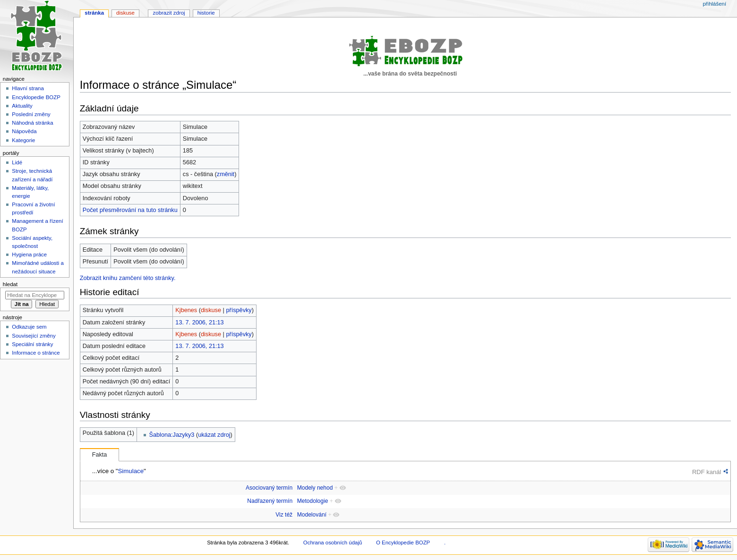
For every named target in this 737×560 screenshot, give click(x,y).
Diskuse (125, 13)
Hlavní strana (28, 88)
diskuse (211, 310)
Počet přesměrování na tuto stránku (130, 210)
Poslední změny (31, 114)
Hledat (10, 284)
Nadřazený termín (270, 501)
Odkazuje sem (29, 327)
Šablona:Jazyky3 (172, 435)
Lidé (17, 162)
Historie (206, 13)
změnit (226, 174)
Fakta (100, 455)
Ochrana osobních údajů (333, 543)
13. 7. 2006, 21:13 (199, 322)
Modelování (312, 515)
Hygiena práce (29, 255)
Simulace (131, 471)
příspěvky (239, 310)
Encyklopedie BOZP (36, 97)
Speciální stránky (32, 344)
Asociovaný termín (269, 488)
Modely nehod (315, 488)
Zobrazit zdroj (169, 13)
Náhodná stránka (32, 123)
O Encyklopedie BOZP (403, 543)
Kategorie (23, 140)
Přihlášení (714, 4)
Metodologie (313, 501)
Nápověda (24, 131)
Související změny (34, 336)
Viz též (284, 515)
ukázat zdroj (214, 435)
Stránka (94, 13)
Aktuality (22, 106)
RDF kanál (707, 472)
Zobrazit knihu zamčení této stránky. (128, 278)
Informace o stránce (36, 353)
